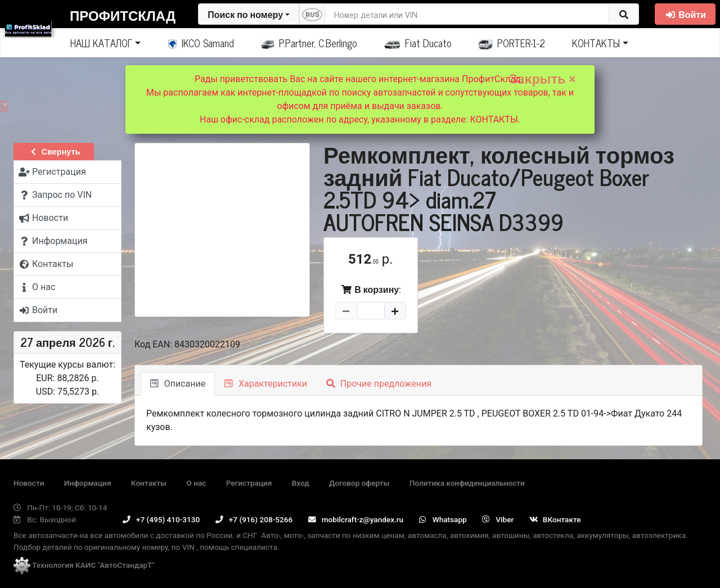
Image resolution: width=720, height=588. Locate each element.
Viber (498, 519)
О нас (196, 483)
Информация (88, 483)
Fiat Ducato (418, 43)
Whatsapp (443, 519)
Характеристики (266, 384)
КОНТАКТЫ (596, 43)
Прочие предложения (379, 384)
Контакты (149, 483)
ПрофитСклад (123, 15)
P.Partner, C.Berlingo (309, 43)
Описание (178, 384)
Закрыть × (543, 79)
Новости (29, 483)
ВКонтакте (555, 519)
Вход (301, 483)
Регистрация (249, 483)
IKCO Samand (201, 43)
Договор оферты (359, 483)
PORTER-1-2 (512, 43)
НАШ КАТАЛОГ (101, 43)
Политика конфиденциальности (467, 483)
